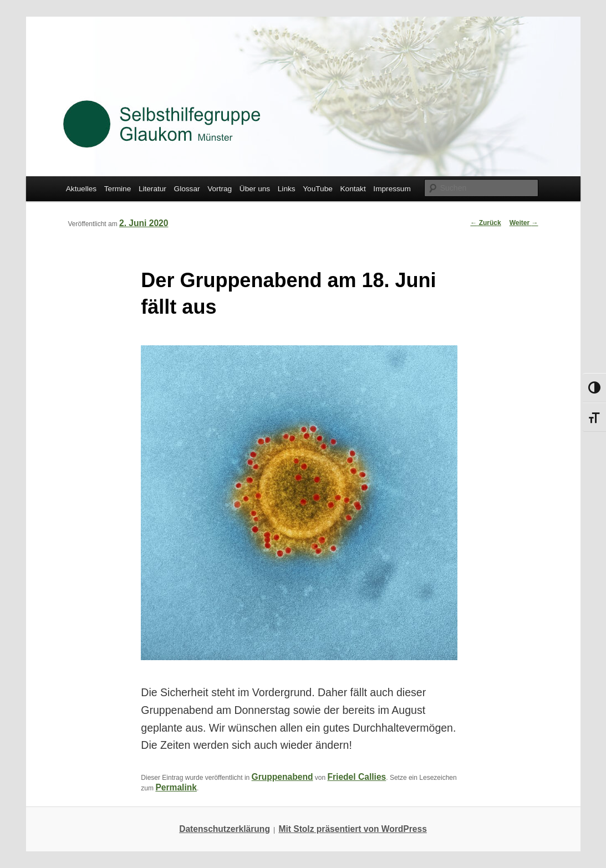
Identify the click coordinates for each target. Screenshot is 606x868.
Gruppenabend (282, 777)
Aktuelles (81, 189)
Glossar (187, 189)
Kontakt (353, 189)
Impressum (392, 189)
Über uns (255, 189)
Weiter (524, 223)
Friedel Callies (357, 777)
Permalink (176, 787)
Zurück (485, 223)
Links (287, 189)
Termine (118, 189)
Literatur (152, 189)
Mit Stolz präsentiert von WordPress (352, 829)
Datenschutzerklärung (225, 829)
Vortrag (220, 189)
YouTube (318, 189)
